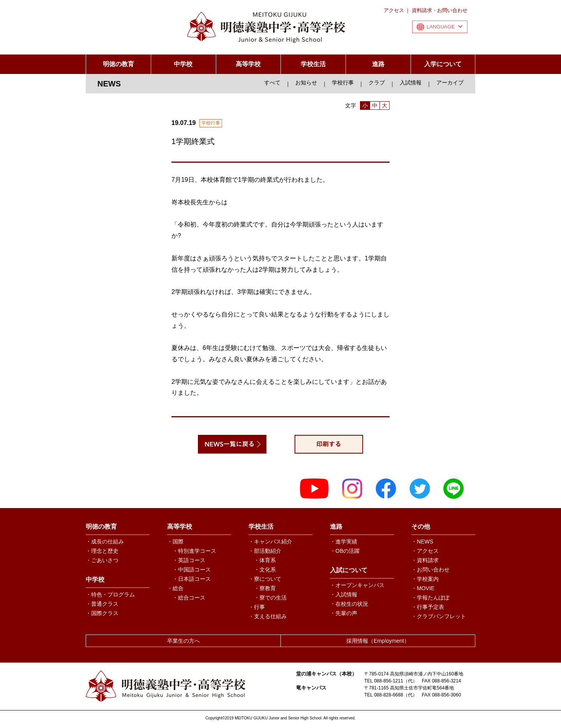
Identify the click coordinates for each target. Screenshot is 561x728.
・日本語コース (192, 579)
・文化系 (265, 570)
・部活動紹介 (265, 551)
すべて (272, 83)
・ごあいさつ (102, 560)
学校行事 (343, 83)
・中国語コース (192, 570)
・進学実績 (344, 542)
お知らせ (306, 83)
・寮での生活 (270, 598)
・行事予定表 (428, 607)
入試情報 (411, 83)
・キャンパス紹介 (270, 542)
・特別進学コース (194, 551)
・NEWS (422, 542)
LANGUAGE (445, 27)
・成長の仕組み (105, 542)
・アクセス (425, 551)
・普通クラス (102, 604)
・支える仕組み (268, 616)
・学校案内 (425, 579)
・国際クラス (102, 613)
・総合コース (189, 598)
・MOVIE (423, 588)
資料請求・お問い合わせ (440, 10)
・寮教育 (265, 588)
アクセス (394, 10)
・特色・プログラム (110, 594)
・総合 (175, 588)
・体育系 (265, 560)
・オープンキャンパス (357, 585)
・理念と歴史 (102, 551)
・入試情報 (344, 594)
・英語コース (189, 560)
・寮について (265, 579)
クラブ (377, 83)
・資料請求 (425, 560)
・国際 (175, 542)
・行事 (257, 607)
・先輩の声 (344, 613)
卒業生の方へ (183, 641)
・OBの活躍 (345, 551)
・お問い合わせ (430, 570)
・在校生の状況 (349, 604)
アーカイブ (450, 83)
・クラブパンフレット (439, 616)
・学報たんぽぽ (430, 598)
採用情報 (378, 641)
